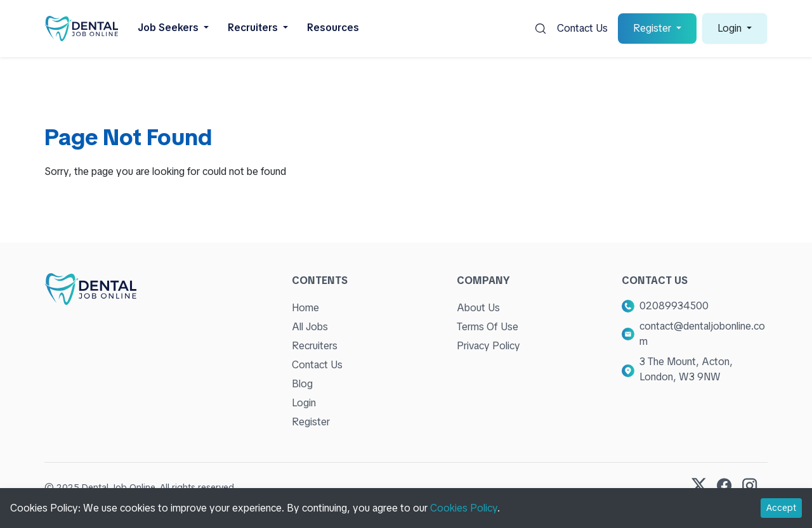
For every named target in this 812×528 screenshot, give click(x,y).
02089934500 (674, 306)
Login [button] (731, 28)
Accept (781, 508)
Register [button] (653, 28)
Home (305, 308)
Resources (333, 28)
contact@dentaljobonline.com (702, 334)
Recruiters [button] (254, 28)
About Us (478, 308)
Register (311, 422)
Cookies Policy (464, 508)
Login (304, 403)
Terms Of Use (488, 327)
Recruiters (315, 346)
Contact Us (582, 28)
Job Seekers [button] (169, 28)
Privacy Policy (488, 346)
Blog (302, 384)
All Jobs (310, 327)
